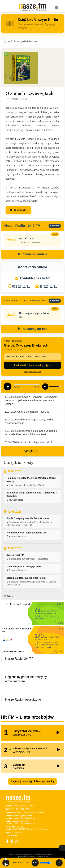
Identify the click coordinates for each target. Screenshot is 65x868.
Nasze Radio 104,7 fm (20, 659)
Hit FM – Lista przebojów (27, 717)
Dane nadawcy (12, 836)
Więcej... (32, 451)
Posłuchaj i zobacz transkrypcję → (32, 365)
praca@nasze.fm (19, 832)
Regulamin (28, 855)
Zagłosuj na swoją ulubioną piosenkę (32, 781)
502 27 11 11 (21, 287)
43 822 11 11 (18, 818)
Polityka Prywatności (16, 855)
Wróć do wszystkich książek (20, 42)
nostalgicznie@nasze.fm (39, 829)
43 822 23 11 (22, 812)
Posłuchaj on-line (32, 254)
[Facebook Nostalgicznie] (12, 841)
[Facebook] (7, 841)
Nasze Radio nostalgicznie (23, 700)
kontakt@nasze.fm (35, 278)
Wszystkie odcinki (32, 372)
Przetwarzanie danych (40, 855)
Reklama (52, 855)
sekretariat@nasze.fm (37, 812)
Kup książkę (18, 210)
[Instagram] (17, 841)
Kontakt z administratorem (39, 857)
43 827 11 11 (48, 287)
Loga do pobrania (23, 857)
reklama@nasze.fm (31, 818)
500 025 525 (24, 829)
